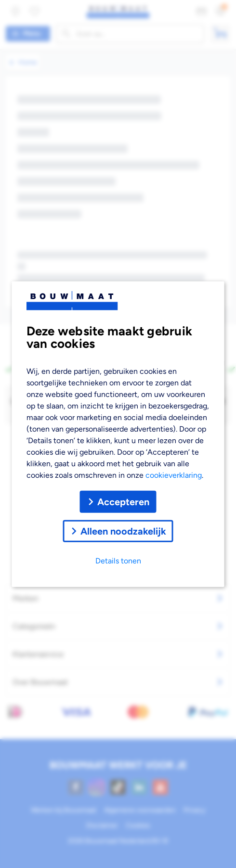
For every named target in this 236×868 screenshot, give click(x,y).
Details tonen (118, 560)
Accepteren (118, 501)
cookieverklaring (174, 475)
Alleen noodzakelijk (118, 531)
